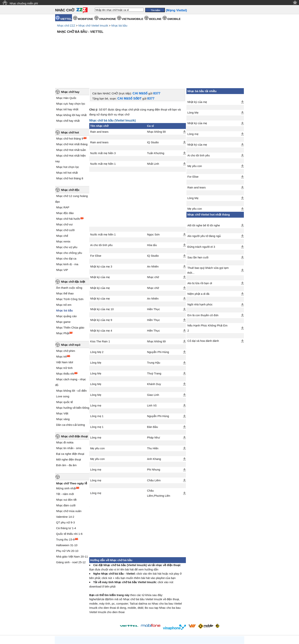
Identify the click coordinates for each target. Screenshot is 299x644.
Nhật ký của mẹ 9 (101, 288)
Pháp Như (153, 405)
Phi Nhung (154, 437)
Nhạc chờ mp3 (71, 313)
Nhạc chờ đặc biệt (73, 249)
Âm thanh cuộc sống (69, 255)
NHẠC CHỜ (65, 10)
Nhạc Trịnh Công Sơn (70, 267)
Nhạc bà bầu (119, 25)
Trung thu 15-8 (65, 507)
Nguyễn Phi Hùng (158, 320)
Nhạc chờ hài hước (68, 186)
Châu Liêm (154, 448)
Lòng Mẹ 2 (97, 320)
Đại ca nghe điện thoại (70, 422)
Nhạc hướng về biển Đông (73, 375)
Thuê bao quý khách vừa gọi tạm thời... (208, 238)
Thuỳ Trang (154, 341)
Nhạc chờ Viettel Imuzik (93, 25)
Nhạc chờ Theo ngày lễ (72, 451)
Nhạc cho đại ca (66, 226)
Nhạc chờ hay (70, 60)
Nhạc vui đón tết (66, 467)
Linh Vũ (152, 373)
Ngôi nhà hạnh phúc (200, 272)
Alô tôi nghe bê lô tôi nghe (204, 193)
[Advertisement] (149, 45)
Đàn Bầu (153, 395)
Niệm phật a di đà (198, 262)
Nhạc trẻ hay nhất (67, 77)
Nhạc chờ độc (70, 158)
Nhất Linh (153, 132)
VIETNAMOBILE (133, 19)
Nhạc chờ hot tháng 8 (70, 146)
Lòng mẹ (96, 373)
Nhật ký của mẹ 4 (101, 298)
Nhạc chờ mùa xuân (69, 479)
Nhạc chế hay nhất (68, 88)
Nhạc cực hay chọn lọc (71, 71)
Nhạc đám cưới (66, 473)
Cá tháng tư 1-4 (66, 496)
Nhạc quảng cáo (66, 284)
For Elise (96, 224)
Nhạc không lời (156, 100)
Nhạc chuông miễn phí (24, 3)
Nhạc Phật (63, 301)
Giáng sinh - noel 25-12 (71, 530)
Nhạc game (63, 290)
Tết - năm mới (65, 462)
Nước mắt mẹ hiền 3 (103, 121)
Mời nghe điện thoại (68, 427)
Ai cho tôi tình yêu (101, 213)
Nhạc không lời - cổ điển (71, 358)
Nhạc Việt (62, 381)
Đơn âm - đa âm (66, 433)
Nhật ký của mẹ (100, 245)
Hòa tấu (152, 213)
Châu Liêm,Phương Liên (159, 461)
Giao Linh (153, 363)
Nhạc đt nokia (65, 410)
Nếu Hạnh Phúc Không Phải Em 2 (207, 296)
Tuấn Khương (156, 121)
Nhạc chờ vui (64, 192)
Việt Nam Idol (65, 330)
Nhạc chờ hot (70, 100)
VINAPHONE (108, 19)
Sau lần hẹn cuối (198, 225)
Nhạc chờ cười (65, 198)
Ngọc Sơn (153, 202)
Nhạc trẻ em (64, 273)
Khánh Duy (154, 352)
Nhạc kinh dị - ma (67, 232)
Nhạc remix (63, 209)
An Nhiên (153, 234)
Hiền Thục (153, 277)
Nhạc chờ (153, 245)
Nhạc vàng (63, 387)
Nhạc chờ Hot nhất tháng (72, 112)
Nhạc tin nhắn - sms (69, 416)
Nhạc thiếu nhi (65, 341)
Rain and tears (99, 100)
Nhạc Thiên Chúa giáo (70, 295)
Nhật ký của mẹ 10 (102, 277)
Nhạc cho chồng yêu (69, 221)
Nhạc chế (62, 204)
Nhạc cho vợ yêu (67, 215)
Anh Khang (154, 427)
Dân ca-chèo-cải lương (70, 393)
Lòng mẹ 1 (97, 384)
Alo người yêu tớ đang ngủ (204, 204)
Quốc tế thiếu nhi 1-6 (69, 502)
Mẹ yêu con (97, 416)
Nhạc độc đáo (65, 181)
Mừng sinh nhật (66, 456)
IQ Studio (153, 110)
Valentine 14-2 (65, 484)
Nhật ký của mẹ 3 (101, 234)
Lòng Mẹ (96, 330)
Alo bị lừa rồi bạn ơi (200, 251)
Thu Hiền (153, 416)
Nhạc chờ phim (66, 319)
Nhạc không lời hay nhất (71, 83)
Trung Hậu (154, 330)
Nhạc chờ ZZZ (66, 25)
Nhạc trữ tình (64, 336)
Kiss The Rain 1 (100, 309)
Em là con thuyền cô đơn (203, 283)
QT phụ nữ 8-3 (65, 490)
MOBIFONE (86, 19)
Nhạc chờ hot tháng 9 (70, 106)
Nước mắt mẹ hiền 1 (103, 132)
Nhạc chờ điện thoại (74, 404)
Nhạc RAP (63, 175)
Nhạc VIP (62, 238)
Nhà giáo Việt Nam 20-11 (72, 524)
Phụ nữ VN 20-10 (67, 519)
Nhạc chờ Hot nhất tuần (71, 118)
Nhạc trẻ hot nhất (67, 140)
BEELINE (155, 19)
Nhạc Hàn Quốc (66, 66)
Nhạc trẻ (61, 324)
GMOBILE (174, 19)
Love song (63, 364)
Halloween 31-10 (67, 513)
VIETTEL (66, 19)
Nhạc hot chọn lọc (68, 135)
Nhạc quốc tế (64, 370)
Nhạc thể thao (65, 261)
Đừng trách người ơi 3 (201, 215)
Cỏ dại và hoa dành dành (203, 309)
